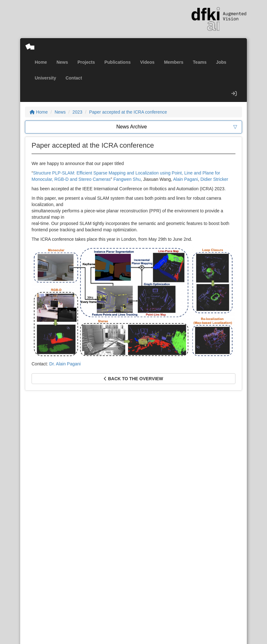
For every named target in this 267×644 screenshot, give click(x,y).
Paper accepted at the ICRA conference (128, 112)
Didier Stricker (214, 179)
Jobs (221, 62)
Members (174, 62)
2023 (77, 112)
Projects (86, 62)
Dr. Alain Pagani (65, 364)
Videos (147, 62)
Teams (200, 62)
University (45, 78)
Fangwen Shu (127, 179)
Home (41, 62)
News (62, 62)
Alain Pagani (186, 179)
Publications (118, 62)
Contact (74, 78)
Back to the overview (133, 379)
